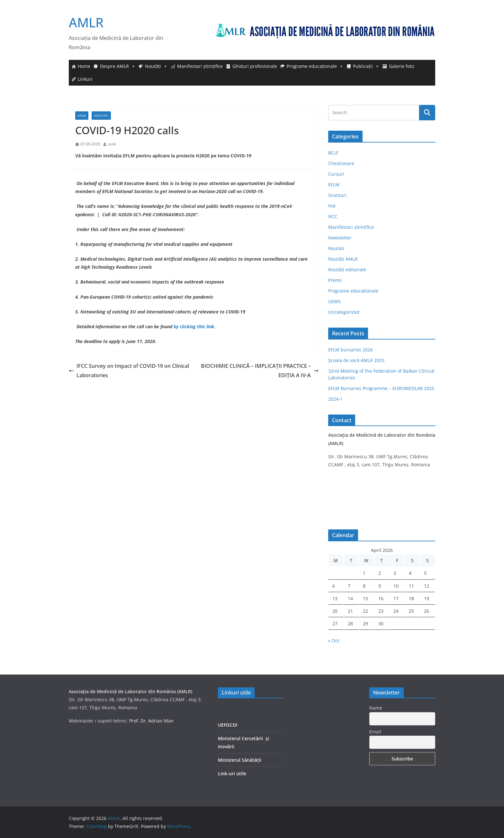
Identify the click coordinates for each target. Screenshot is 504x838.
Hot (332, 206)
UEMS (334, 301)
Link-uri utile (232, 773)
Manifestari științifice (200, 66)
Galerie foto (401, 66)
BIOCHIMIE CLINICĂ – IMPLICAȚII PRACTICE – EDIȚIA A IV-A (260, 371)
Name (376, 708)
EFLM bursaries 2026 (351, 350)
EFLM (82, 116)
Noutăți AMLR (343, 259)
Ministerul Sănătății (240, 760)
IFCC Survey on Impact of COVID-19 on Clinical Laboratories (129, 371)
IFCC (333, 216)
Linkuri (85, 79)
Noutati (101, 116)
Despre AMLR (118, 66)
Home (84, 66)
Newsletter (340, 238)
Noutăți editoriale (347, 270)
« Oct (334, 641)
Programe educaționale (315, 66)
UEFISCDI (228, 725)
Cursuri (336, 174)
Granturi (337, 195)
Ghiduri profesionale (255, 66)
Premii (335, 280)
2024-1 (335, 399)
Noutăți (156, 66)
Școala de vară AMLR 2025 (356, 360)
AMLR (86, 22)
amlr (112, 144)
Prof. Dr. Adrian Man (151, 721)
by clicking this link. (194, 326)
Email (375, 732)
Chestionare (341, 163)
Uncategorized (344, 312)
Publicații (366, 66)
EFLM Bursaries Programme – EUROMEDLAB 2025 (381, 388)
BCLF (333, 153)
